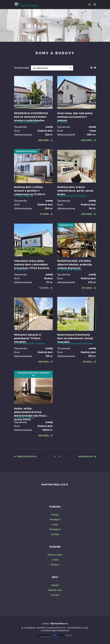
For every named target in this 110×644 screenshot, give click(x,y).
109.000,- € (45, 362)
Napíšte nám (55, 590)
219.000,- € (89, 288)
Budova (55, 565)
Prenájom (55, 519)
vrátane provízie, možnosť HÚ (33, 374)
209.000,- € (88, 140)
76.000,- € (89, 362)
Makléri (55, 585)
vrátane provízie (26, 151)
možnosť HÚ (66, 225)
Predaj (55, 515)
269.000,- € (88, 214)
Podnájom (55, 529)
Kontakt (55, 595)
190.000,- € (45, 436)
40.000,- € (46, 288)
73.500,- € (46, 214)
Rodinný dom (55, 555)
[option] (55, 25)
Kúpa (55, 524)
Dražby (55, 534)
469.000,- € (45, 140)
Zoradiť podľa (22, 68)
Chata (55, 560)
